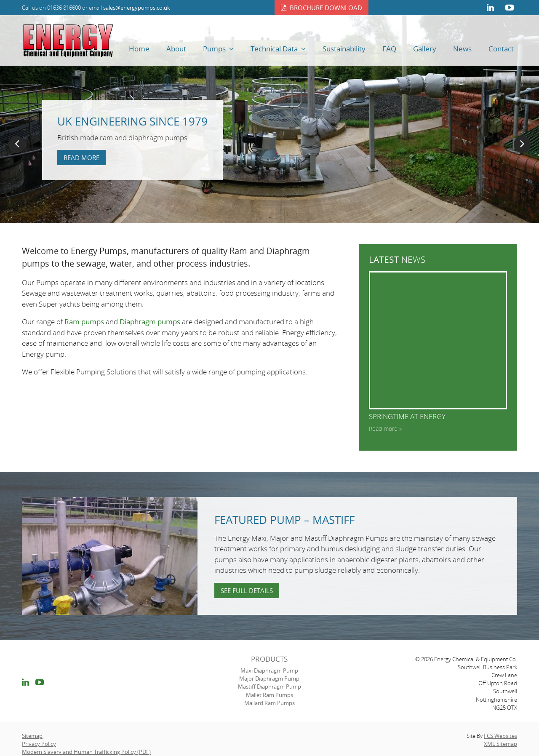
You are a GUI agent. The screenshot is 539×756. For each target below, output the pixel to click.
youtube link (510, 8)
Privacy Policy (39, 744)
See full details (247, 590)
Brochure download (326, 8)
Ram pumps (84, 322)
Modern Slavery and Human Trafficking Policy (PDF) (86, 752)
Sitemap (32, 736)
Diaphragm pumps (150, 322)
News (462, 49)
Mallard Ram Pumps (269, 703)
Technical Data (274, 49)
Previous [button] (17, 144)
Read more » (385, 429)
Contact (501, 49)
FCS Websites (500, 736)
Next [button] (522, 144)
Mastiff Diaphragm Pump (269, 687)
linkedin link (490, 8)
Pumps (214, 49)
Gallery (425, 49)
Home (139, 49)
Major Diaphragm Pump (269, 679)
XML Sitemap (500, 744)
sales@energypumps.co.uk (137, 8)
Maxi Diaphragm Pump (269, 671)
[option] (269, 119)
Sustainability (344, 49)
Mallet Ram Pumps (269, 695)
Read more (81, 158)
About (176, 49)
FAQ (389, 49)
